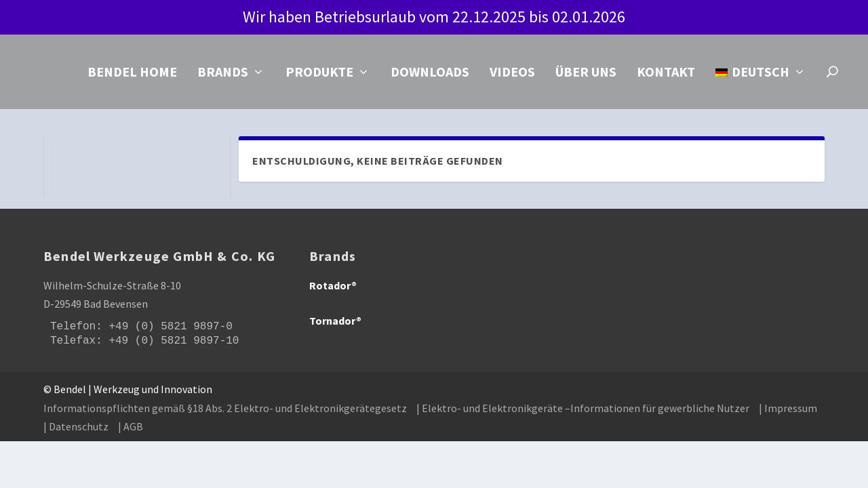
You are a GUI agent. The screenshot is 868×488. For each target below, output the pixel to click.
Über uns (586, 76)
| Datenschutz (76, 429)
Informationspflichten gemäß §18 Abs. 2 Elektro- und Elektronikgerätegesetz (225, 411)
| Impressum (788, 411)
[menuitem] (761, 90)
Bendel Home (132, 76)
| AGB (131, 429)
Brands (223, 76)
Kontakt (666, 76)
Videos (512, 76)
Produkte (319, 76)
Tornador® (335, 323)
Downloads (430, 76)
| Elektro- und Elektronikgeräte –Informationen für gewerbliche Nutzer (583, 411)
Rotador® (333, 288)
